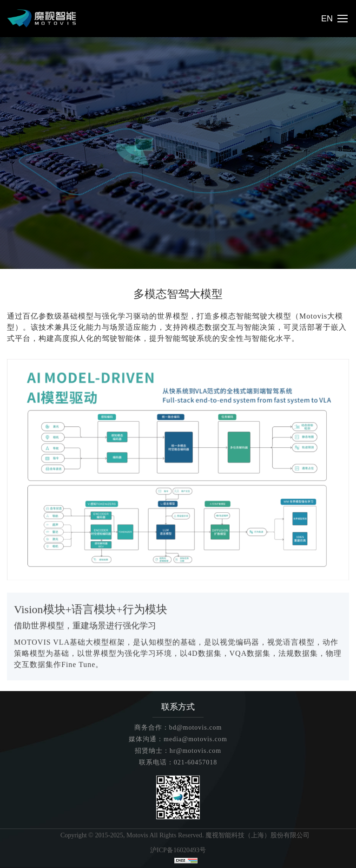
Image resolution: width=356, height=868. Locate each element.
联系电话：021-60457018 (178, 762)
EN (327, 19)
